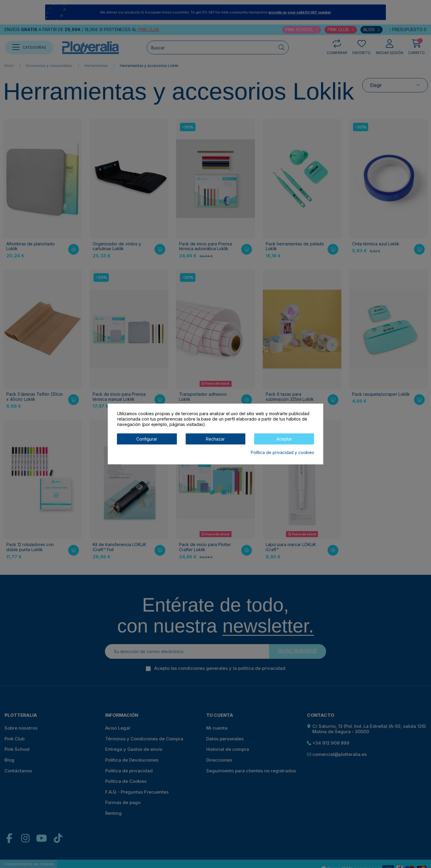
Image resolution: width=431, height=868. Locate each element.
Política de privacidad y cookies (282, 452)
